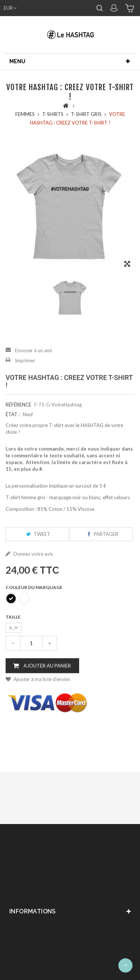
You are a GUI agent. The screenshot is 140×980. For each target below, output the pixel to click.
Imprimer (25, 369)
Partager (101, 542)
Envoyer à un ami (33, 359)
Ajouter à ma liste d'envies (41, 687)
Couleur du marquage (34, 596)
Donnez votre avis (33, 562)
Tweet (37, 542)
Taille (13, 625)
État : (13, 423)
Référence (18, 413)
